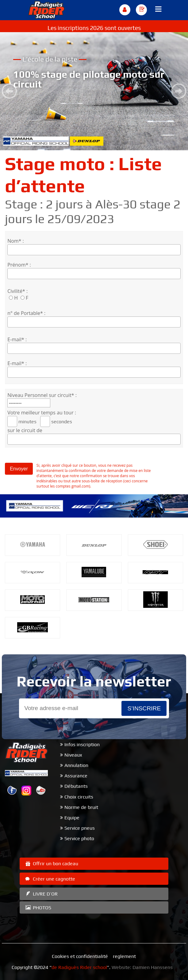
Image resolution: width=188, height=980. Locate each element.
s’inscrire (144, 708)
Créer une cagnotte (50, 879)
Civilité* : (17, 291)
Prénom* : (19, 265)
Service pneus (80, 828)
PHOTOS (38, 908)
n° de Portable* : (26, 313)
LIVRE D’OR (41, 894)
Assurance (76, 776)
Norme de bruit (81, 807)
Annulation (76, 765)
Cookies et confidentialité (80, 956)
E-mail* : (17, 339)
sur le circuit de (25, 430)
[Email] (70, 708)
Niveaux (73, 755)
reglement (124, 956)
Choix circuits (79, 797)
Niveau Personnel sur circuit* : (42, 395)
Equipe (72, 818)
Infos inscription (82, 744)
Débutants (76, 786)
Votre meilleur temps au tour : (42, 413)
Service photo (79, 838)
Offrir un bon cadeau (51, 864)
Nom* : (16, 241)
